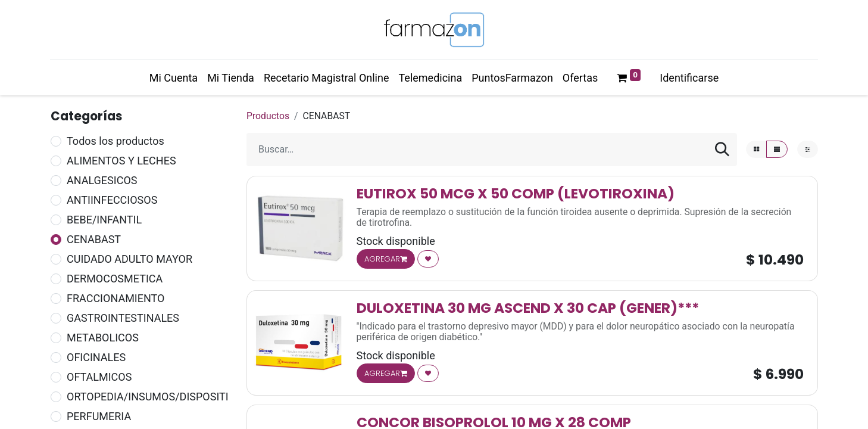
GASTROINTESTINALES (123, 318)
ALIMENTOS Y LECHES (121, 161)
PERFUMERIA (99, 416)
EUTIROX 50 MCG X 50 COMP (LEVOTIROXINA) (516, 193)
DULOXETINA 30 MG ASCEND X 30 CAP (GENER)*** (528, 308)
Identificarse (689, 78)
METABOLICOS (103, 338)
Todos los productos (115, 141)
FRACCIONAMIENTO (115, 298)
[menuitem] (174, 78)
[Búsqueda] (722, 150)
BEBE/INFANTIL (104, 220)
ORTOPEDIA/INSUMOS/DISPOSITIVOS (158, 397)
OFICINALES (96, 357)
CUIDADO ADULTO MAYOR (129, 259)
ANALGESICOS (102, 180)
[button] (428, 259)
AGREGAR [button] (386, 259)
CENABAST (94, 239)
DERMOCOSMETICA (115, 279)
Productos (268, 116)
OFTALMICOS (99, 377)
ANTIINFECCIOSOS (112, 200)
